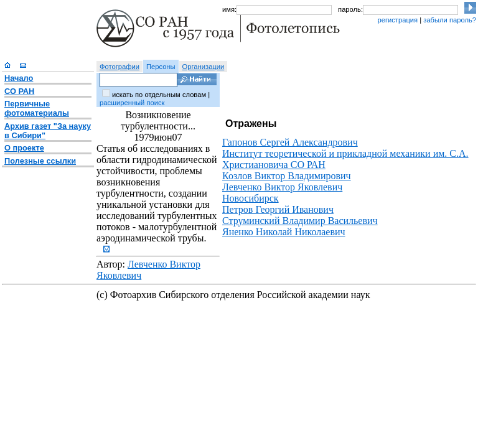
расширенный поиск (132, 103)
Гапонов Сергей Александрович (290, 142)
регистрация (397, 20)
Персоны (161, 67)
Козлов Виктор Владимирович (287, 176)
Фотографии (119, 67)
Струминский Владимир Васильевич (300, 221)
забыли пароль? (450, 20)
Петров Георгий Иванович (278, 209)
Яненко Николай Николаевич (284, 232)
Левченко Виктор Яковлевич (282, 187)
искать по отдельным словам (159, 95)
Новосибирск (251, 198)
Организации (204, 67)
